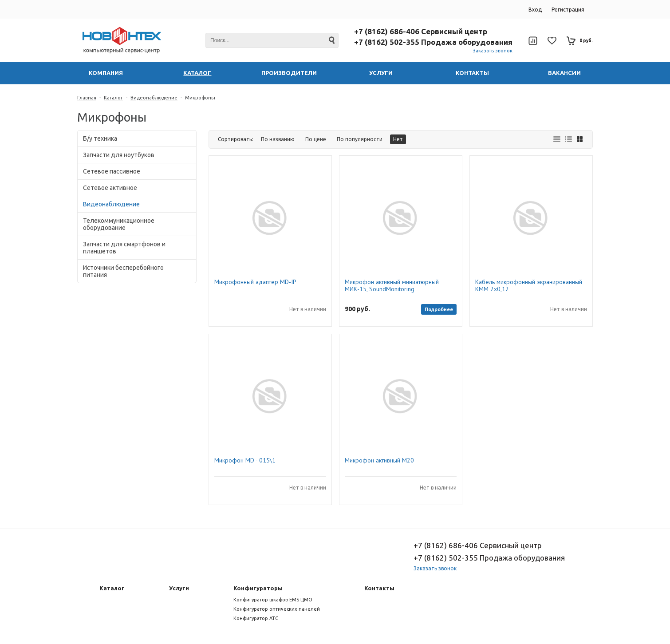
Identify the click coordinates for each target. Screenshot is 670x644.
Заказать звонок (493, 51)
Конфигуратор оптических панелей (277, 609)
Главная (87, 98)
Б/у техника (100, 138)
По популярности (360, 139)
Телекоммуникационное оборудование (119, 224)
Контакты (379, 588)
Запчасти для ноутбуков (119, 155)
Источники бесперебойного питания (123, 271)
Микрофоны (200, 98)
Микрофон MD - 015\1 (245, 460)
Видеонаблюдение (154, 98)
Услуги (179, 588)
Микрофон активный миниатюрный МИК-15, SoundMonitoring (392, 285)
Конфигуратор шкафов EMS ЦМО (273, 600)
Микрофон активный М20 (379, 460)
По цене (316, 139)
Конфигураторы (258, 588)
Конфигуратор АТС (256, 618)
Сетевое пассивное (112, 171)
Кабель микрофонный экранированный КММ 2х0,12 (529, 285)
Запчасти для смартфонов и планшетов (124, 248)
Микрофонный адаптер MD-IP (255, 282)
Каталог (113, 98)
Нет (398, 139)
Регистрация (568, 10)
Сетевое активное (110, 188)
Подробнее (439, 309)
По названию (278, 139)
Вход (535, 10)
